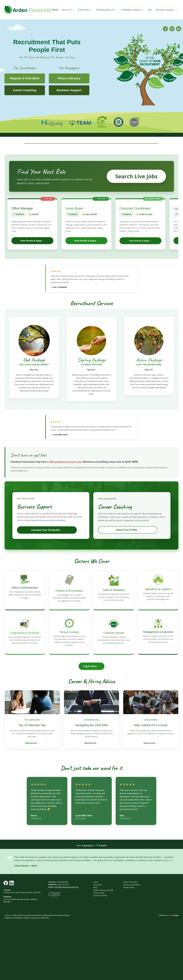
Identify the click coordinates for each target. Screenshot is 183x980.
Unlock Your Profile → (128, 530)
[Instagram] (172, 29)
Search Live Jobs (136, 176)
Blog (95, 887)
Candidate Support (133, 10)
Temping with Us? (107, 10)
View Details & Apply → (32, 241)
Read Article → (32, 743)
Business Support (166, 10)
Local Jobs (98, 885)
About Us (68, 10)
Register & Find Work (25, 78)
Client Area (85, 10)
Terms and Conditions (132, 885)
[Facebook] (165, 29)
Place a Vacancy (69, 78)
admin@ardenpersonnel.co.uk (66, 887)
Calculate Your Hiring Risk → (47, 530)
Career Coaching (25, 90)
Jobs (150, 10)
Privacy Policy (99, 893)
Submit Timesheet (130, 882)
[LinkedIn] (179, 29)
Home (55, 10)
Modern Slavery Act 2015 (103, 890)
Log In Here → (91, 666)
